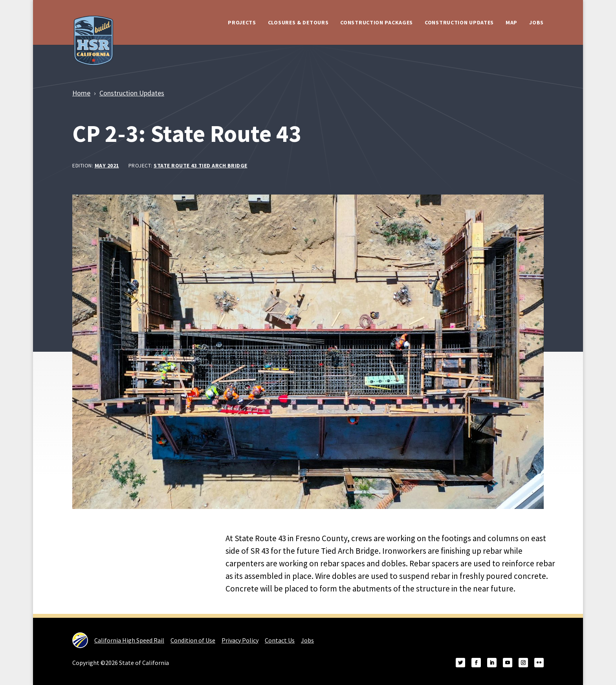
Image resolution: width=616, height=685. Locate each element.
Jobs (536, 22)
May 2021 (107, 165)
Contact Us (280, 640)
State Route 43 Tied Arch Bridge (201, 165)
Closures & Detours (298, 22)
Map (511, 22)
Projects (242, 22)
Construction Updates (459, 22)
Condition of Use (193, 640)
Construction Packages (377, 22)
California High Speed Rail (118, 640)
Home (81, 93)
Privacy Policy (240, 640)
